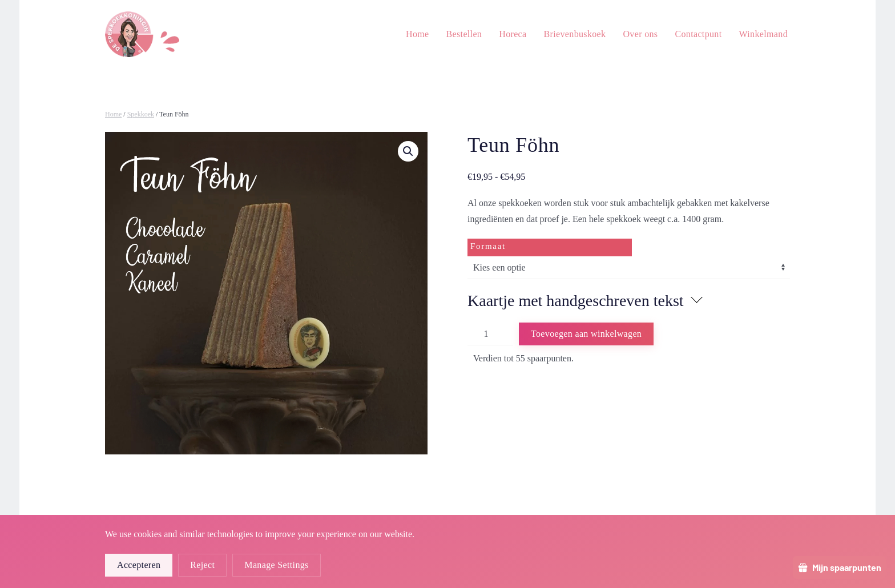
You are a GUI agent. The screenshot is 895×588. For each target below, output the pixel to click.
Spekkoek (141, 114)
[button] (408, 151)
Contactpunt (698, 34)
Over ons (640, 34)
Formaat (488, 246)
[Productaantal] (490, 334)
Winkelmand (764, 34)
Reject (202, 565)
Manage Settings (276, 565)
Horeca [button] (513, 34)
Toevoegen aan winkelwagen (586, 334)
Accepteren (139, 565)
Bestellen (464, 34)
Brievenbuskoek (575, 34)
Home (418, 34)
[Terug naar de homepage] (142, 34)
